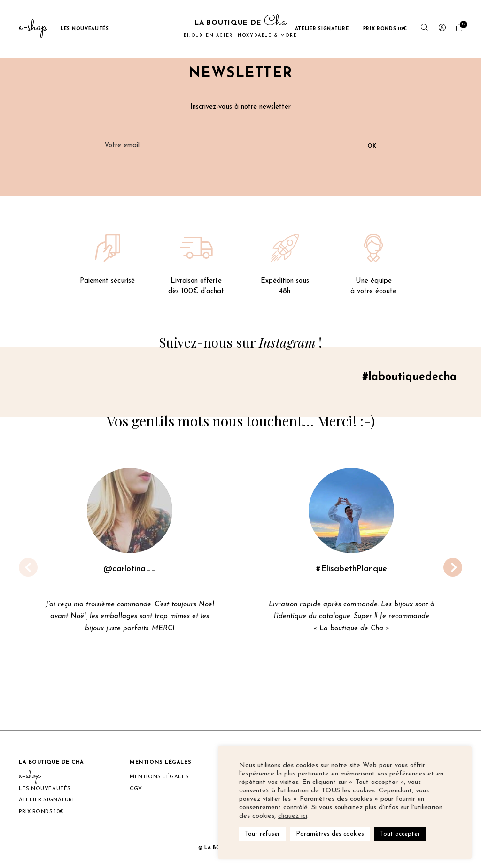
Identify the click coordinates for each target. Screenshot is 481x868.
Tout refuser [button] (262, 834)
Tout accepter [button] (400, 834)
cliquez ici (293, 816)
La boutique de (240, 29)
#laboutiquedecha (406, 380)
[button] (453, 570)
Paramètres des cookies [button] (330, 834)
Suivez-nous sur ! (241, 343)
